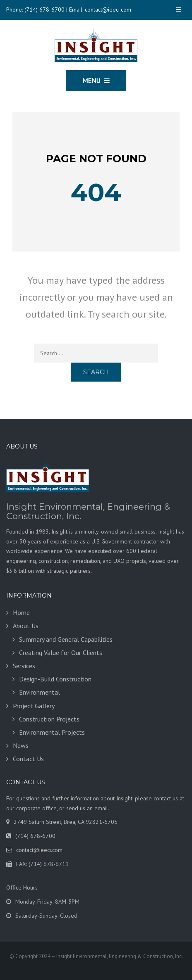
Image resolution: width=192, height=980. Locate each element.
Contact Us (28, 759)
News (21, 745)
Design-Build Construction (55, 679)
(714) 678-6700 (44, 9)
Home (21, 612)
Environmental (40, 692)
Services (24, 666)
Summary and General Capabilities (66, 639)
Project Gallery (34, 706)
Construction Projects (49, 719)
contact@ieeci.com (108, 9)
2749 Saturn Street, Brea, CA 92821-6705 (66, 822)
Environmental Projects (52, 732)
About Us (26, 626)
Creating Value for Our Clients (61, 653)
